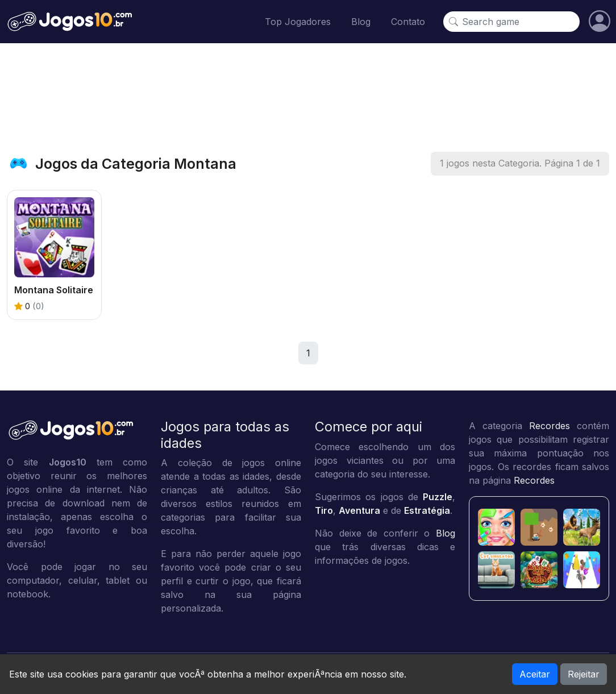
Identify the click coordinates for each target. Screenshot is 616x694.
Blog (361, 22)
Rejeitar (584, 674)
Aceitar (535, 674)
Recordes (550, 426)
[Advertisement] (308, 97)
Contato (408, 22)
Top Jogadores (298, 22)
